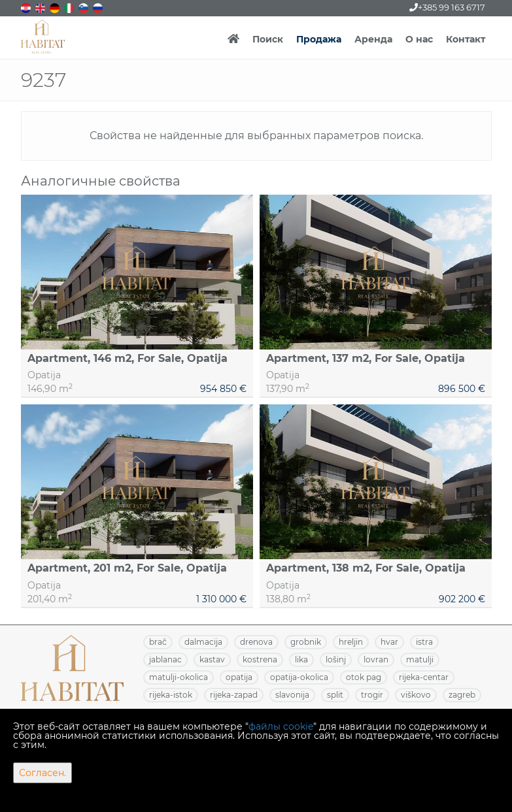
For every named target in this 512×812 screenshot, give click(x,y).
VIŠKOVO (416, 695)
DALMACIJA (203, 642)
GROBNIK (306, 642)
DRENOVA (256, 642)
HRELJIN (351, 642)
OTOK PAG (364, 677)
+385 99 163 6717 (447, 7)
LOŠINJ (336, 659)
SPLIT (335, 695)
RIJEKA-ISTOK (171, 695)
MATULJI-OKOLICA (179, 677)
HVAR (389, 642)
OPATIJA (239, 677)
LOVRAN (376, 659)
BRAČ (158, 642)
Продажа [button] (319, 39)
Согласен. (43, 773)
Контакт (466, 39)
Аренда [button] (373, 39)
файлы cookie (281, 726)
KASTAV (212, 659)
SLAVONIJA (292, 695)
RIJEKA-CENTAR (424, 677)
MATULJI (420, 659)
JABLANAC (165, 659)
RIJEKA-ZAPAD (234, 695)
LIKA (301, 659)
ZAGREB (462, 695)
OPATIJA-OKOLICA (299, 677)
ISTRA (424, 642)
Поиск (268, 39)
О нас (419, 39)
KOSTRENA (260, 659)
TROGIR (372, 695)
